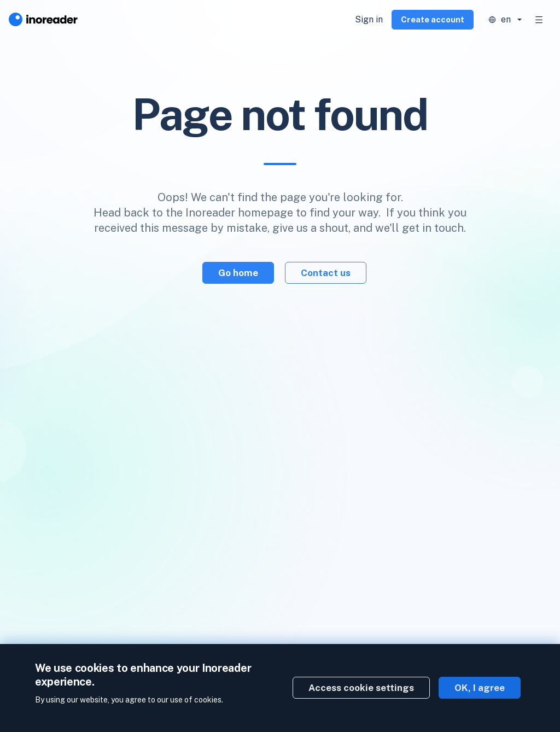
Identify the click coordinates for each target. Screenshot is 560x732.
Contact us (326, 273)
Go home (238, 273)
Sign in (369, 19)
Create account (433, 19)
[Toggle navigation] (539, 20)
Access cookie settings (361, 688)
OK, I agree (480, 688)
